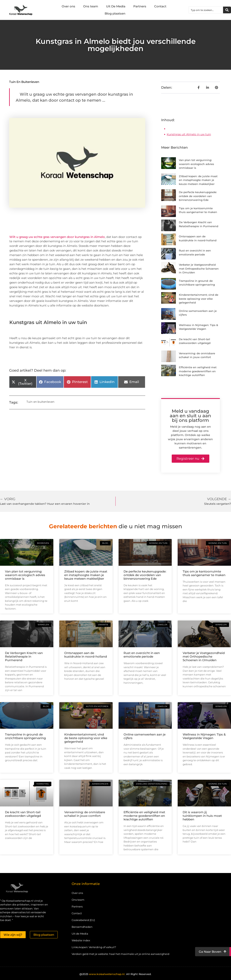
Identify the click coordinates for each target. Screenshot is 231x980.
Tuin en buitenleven (24, 82)
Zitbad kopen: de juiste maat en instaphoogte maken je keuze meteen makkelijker (198, 180)
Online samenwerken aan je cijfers (145, 736)
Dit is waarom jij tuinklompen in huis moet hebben (202, 816)
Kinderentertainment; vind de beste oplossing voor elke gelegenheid (199, 299)
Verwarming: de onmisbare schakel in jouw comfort (85, 814)
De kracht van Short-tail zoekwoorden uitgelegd (23, 814)
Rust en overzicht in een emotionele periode (142, 655)
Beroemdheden (82, 927)
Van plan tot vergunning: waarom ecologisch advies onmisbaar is (196, 164)
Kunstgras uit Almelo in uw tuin (189, 134)
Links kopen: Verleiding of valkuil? (94, 947)
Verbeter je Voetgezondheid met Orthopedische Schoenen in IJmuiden (199, 269)
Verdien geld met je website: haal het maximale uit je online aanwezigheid (120, 954)
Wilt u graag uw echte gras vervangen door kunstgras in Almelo (57, 237)
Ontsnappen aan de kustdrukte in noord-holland (86, 655)
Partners (140, 6)
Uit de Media (80, 934)
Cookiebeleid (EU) (83, 920)
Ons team (91, 6)
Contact (160, 6)
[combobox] (206, 10)
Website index (81, 940)
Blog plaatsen (115, 13)
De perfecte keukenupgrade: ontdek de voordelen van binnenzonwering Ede (198, 196)
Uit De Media (116, 6)
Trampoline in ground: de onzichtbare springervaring (25, 736)
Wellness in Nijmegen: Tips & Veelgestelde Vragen (204, 736)
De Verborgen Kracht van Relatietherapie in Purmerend (24, 656)
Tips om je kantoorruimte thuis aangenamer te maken (204, 573)
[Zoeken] (227, 10)
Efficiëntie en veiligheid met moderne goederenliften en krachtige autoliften (198, 371)
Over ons (68, 6)
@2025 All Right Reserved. (115, 974)
